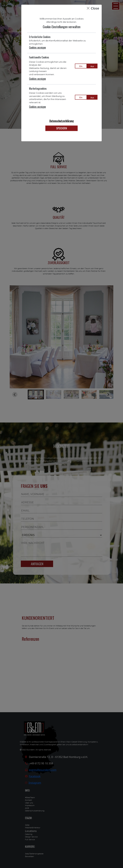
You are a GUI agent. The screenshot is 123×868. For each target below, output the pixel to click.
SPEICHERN (62, 128)
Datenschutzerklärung (62, 121)
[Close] (88, 8)
